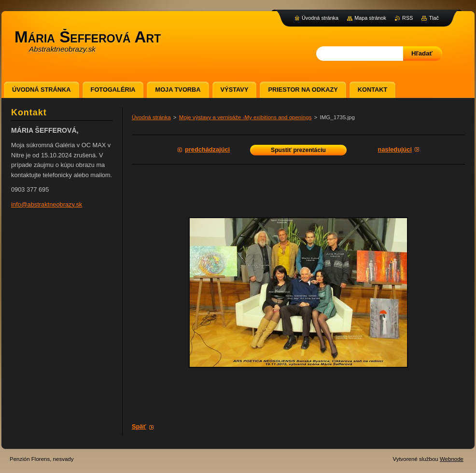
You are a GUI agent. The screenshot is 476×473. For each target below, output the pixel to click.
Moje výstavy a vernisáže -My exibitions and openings (245, 117)
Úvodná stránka (151, 117)
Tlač (434, 18)
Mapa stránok (370, 18)
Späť (139, 426)
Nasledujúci (395, 149)
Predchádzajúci (207, 149)
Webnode (452, 459)
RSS (407, 18)
